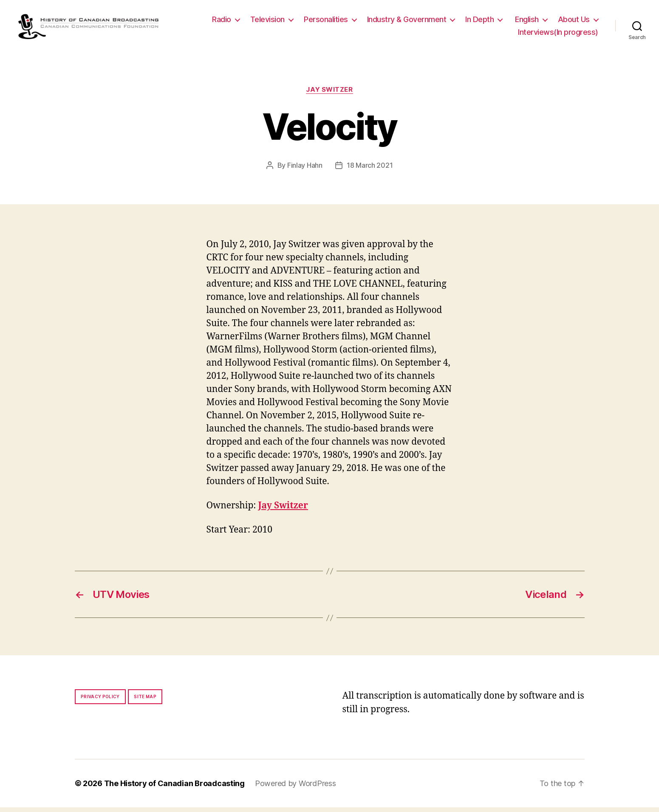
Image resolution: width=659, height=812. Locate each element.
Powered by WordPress (296, 788)
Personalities (326, 22)
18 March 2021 (370, 170)
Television (267, 22)
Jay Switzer (329, 94)
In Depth (479, 22)
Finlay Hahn (305, 170)
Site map (145, 701)
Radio (222, 22)
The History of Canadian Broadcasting (174, 788)
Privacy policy (100, 701)
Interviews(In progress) (558, 34)
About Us (574, 22)
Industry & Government (407, 22)
